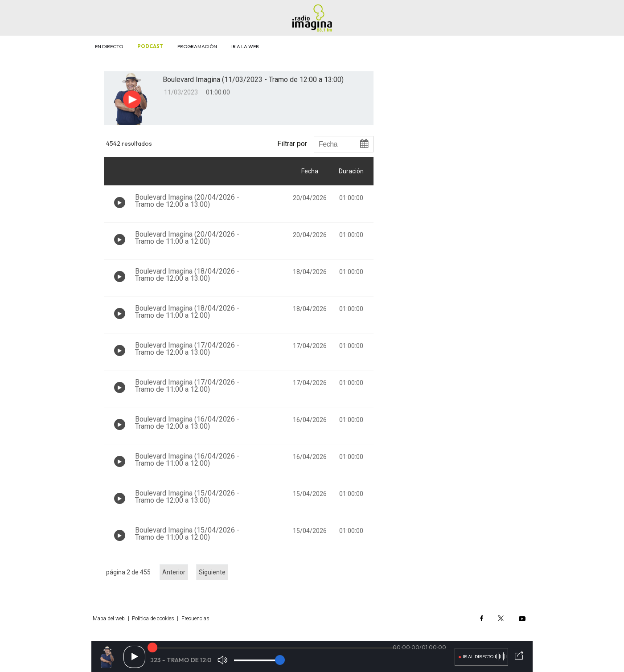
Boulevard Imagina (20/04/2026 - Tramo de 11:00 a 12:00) (187, 238)
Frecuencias (195, 619)
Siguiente (212, 572)
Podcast (150, 46)
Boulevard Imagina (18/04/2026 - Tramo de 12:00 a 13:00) (187, 275)
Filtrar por (292, 143)
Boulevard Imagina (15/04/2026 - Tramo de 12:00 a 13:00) (187, 497)
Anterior (174, 572)
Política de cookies (153, 619)
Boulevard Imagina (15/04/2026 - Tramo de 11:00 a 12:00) (187, 534)
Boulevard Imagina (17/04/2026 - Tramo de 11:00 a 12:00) (187, 386)
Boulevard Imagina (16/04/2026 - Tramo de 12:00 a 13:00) (187, 423)
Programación (197, 46)
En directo (109, 46)
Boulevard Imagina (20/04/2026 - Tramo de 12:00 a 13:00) (187, 201)
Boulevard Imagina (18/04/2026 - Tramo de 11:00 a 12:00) (187, 312)
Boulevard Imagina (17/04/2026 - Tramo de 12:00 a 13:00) (187, 349)
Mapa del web (109, 619)
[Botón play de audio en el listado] (120, 203)
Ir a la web (245, 46)
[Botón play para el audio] (132, 99)
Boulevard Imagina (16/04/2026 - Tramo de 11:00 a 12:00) (187, 460)
